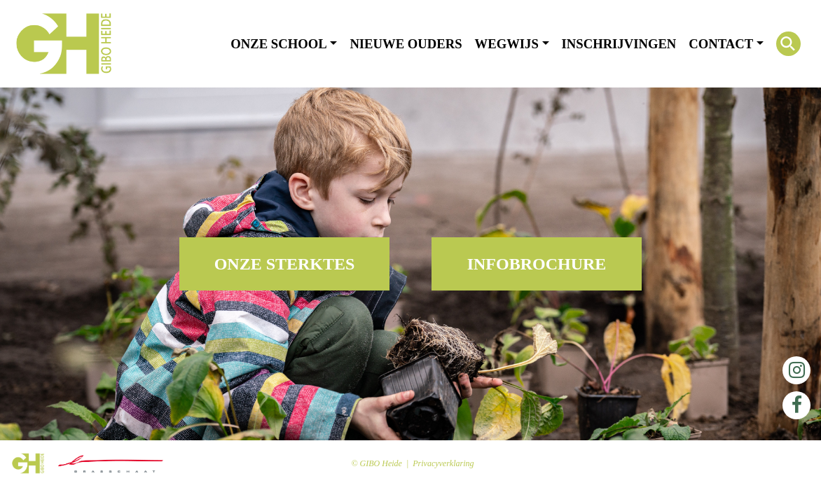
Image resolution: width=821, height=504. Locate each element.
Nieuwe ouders (406, 44)
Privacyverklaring (443, 463)
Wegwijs (507, 44)
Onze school (278, 44)
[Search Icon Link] (788, 44)
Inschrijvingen (619, 44)
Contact (721, 44)
